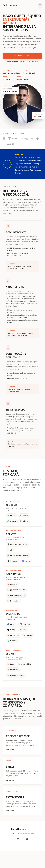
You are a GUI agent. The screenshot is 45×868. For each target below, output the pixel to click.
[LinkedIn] (27, 839)
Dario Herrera (10, 5)
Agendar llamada (22, 56)
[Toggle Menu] (40, 5)
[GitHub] (23, 839)
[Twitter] (18, 839)
